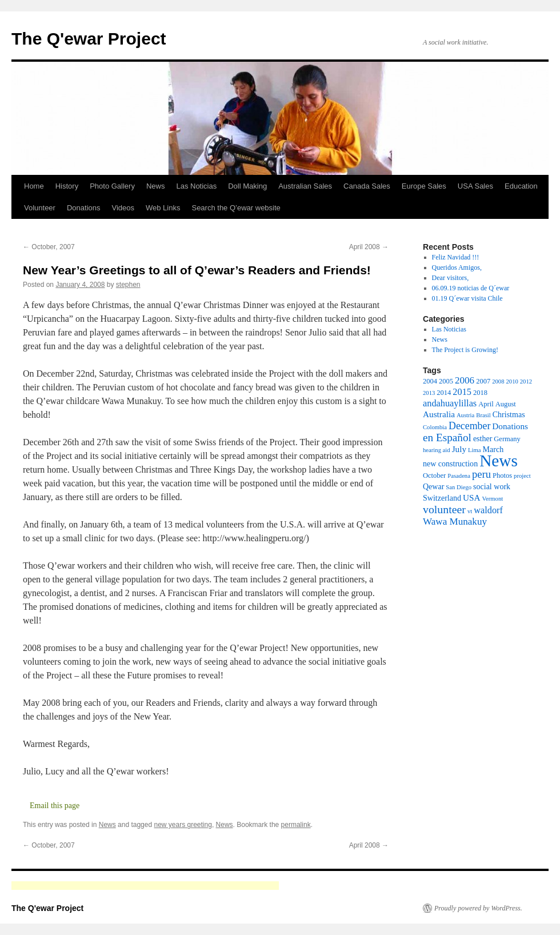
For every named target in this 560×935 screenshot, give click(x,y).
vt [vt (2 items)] (470, 511)
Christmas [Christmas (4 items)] (509, 414)
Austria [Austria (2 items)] (465, 415)
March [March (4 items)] (493, 449)
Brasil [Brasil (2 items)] (483, 415)
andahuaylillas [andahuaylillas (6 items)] (450, 403)
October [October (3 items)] (434, 476)
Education (521, 186)
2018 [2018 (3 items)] (480, 393)
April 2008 (369, 247)
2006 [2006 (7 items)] (465, 380)
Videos (123, 208)
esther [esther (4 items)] (483, 438)
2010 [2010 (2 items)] (512, 381)
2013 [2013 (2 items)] (429, 393)
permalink (296, 825)
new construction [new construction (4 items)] (450, 463)
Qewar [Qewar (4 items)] (433, 486)
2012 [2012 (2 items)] (526, 381)
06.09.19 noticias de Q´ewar (471, 288)
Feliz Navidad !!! (456, 257)
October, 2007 (49, 247)
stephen (128, 285)
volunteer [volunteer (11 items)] (444, 509)
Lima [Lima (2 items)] (475, 450)
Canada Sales (367, 186)
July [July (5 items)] (459, 449)
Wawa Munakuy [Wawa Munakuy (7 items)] (455, 522)
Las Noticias (196, 186)
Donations (84, 208)
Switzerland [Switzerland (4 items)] (442, 498)
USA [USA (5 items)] (472, 498)
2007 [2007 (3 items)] (483, 381)
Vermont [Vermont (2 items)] (492, 499)
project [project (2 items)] (522, 476)
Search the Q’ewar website (236, 208)
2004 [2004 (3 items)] (430, 381)
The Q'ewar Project (89, 39)
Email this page (55, 806)
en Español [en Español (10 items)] (447, 437)
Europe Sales (424, 186)
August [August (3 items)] (506, 404)
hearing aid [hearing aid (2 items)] (437, 450)
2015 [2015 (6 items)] (462, 392)
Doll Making (247, 186)
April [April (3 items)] (486, 404)
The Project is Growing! (465, 350)
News (156, 186)
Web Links (163, 208)
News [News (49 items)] (499, 461)
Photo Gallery (112, 186)
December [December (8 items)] (469, 426)
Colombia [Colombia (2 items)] (435, 427)
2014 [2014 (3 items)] (444, 393)
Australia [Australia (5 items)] (439, 414)
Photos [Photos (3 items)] (502, 476)
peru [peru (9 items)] (481, 474)
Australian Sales (305, 186)
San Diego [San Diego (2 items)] (459, 487)
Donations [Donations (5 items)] (510, 426)
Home (34, 186)
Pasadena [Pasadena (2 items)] (459, 476)
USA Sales (475, 186)
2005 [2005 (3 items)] (446, 381)
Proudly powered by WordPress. (478, 908)
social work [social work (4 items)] (492, 486)
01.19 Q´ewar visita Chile (467, 298)
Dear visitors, (451, 278)
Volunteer (40, 208)
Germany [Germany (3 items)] (507, 439)
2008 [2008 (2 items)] (498, 381)
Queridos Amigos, (457, 267)
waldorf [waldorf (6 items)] (488, 510)
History (67, 186)
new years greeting (183, 825)
